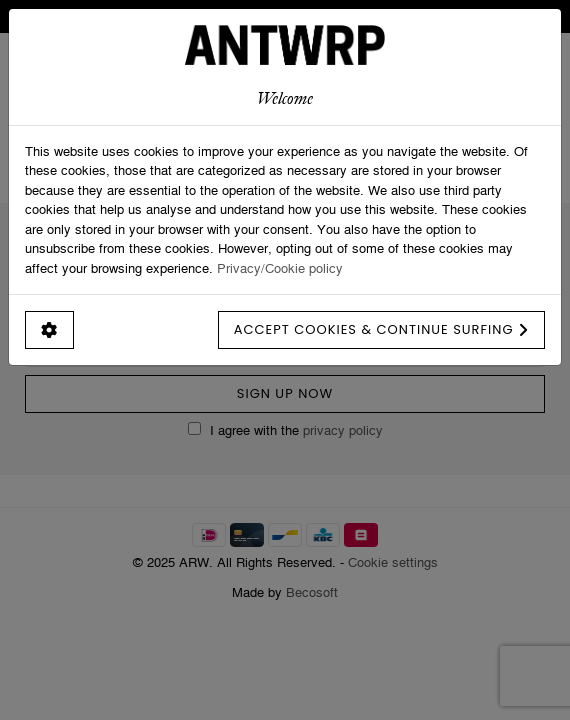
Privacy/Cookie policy (280, 268)
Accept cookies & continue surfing (381, 329)
